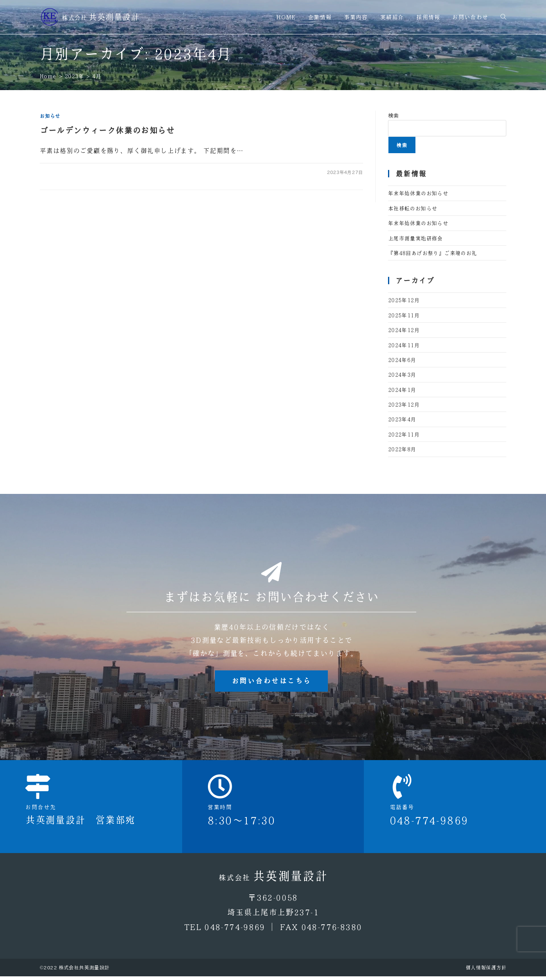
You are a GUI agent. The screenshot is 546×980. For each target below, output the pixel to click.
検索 (394, 115)
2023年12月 (404, 404)
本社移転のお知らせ (413, 208)
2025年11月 (404, 315)
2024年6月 (402, 360)
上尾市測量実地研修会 (415, 238)
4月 (97, 76)
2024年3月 (402, 375)
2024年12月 (404, 330)
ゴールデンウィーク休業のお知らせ (107, 130)
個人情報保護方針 (486, 971)
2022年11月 (404, 434)
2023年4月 (402, 419)
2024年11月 (404, 345)
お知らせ (50, 116)
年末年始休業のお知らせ (418, 193)
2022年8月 (402, 449)
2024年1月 (402, 390)
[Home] (48, 76)
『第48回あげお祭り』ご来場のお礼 (433, 253)
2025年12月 (404, 300)
